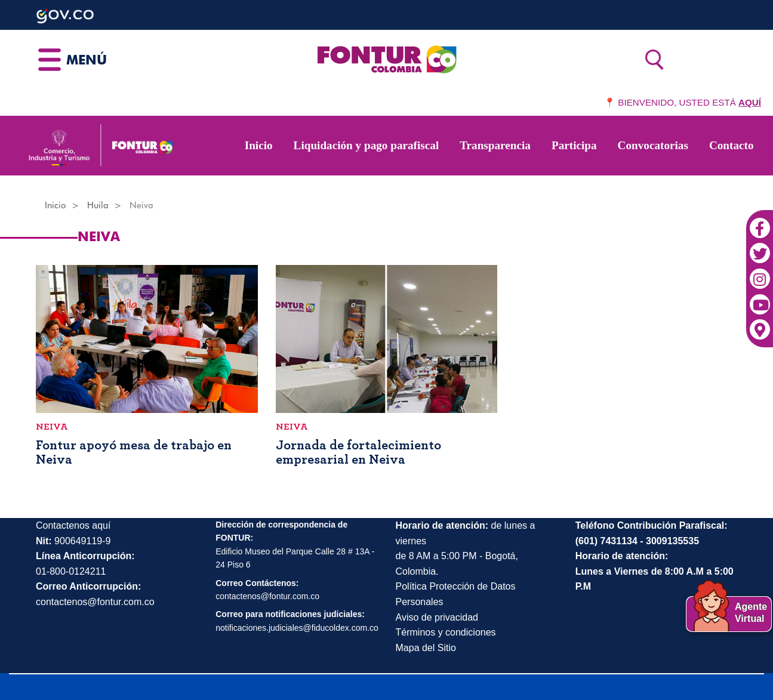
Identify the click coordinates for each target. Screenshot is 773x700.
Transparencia (495, 145)
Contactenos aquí (73, 525)
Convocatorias (653, 145)
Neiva (52, 427)
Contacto (732, 145)
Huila (98, 205)
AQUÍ (750, 102)
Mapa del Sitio (426, 648)
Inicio (259, 145)
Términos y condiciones (446, 632)
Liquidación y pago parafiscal (367, 145)
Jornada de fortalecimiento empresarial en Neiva (358, 452)
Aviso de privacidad (437, 617)
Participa (574, 145)
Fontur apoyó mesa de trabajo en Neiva (134, 452)
